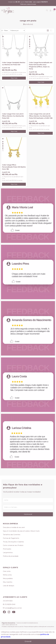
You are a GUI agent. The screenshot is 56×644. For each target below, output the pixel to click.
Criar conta (7, 571)
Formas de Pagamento (11, 538)
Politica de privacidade (11, 556)
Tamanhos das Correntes (12, 535)
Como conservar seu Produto (13, 545)
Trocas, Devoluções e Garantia (13, 542)
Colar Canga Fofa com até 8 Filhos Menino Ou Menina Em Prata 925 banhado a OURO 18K (41, 116)
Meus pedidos (8, 578)
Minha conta (7, 575)
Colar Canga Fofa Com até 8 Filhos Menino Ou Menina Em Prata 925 (13, 116)
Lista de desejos (9, 586)
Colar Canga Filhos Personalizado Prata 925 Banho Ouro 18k (14, 167)
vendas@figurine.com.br (13, 608)
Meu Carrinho (8, 582)
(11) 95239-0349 (10, 604)
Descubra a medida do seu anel (14, 527)
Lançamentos (8, 553)
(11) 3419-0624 (8, 601)
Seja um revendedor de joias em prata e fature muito (21, 531)
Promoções (7, 549)
